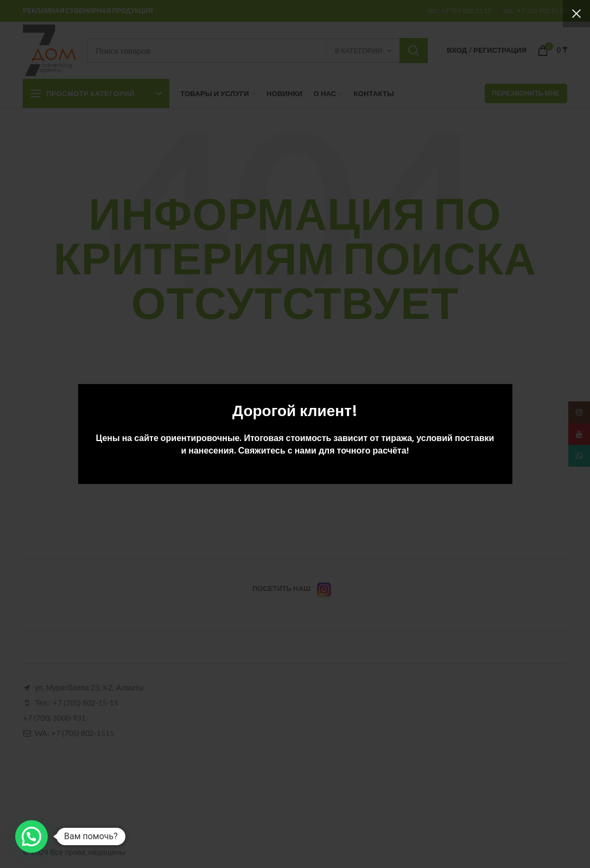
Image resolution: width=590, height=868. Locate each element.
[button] (31, 836)
